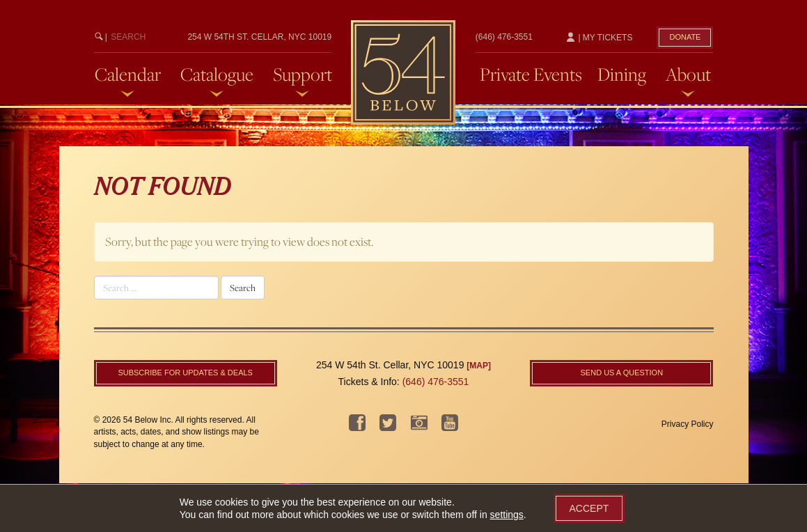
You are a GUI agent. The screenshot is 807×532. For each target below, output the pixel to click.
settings (507, 515)
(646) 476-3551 (504, 37)
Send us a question (622, 373)
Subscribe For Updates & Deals (185, 373)
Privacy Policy (688, 424)
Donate (685, 37)
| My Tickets (599, 38)
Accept (589, 508)
